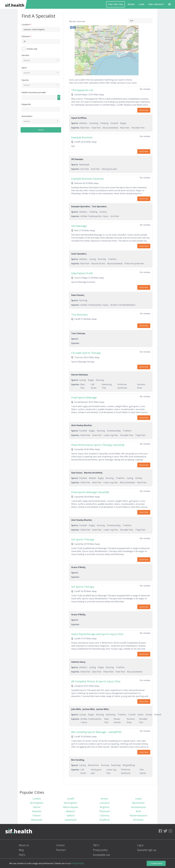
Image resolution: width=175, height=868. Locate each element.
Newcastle (37, 820)
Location (26, 25)
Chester (37, 815)
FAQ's (22, 855)
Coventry (105, 815)
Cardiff (71, 799)
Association (27, 116)
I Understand (156, 863)
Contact (60, 845)
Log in (140, 845)
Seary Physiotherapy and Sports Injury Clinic (97, 634)
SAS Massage (79, 226)
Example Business (82, 137)
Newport (71, 811)
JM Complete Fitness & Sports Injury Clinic (96, 681)
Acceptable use (101, 855)
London (37, 799)
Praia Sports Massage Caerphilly (90, 492)
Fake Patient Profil (82, 273)
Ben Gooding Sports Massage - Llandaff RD (96, 732)
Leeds (138, 799)
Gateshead (71, 820)
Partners (61, 850)
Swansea (37, 811)
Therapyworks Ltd (82, 90)
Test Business (80, 315)
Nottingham (71, 803)
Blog (21, 850)
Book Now (144, 110)
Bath (138, 811)
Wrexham (138, 820)
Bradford (104, 820)
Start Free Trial (115, 4)
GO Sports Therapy (83, 539)
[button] (169, 4)
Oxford (37, 807)
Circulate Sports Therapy (86, 353)
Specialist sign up (147, 850)
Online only (32, 49)
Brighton (105, 807)
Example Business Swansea (87, 179)
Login (141, 4)
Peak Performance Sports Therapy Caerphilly (98, 445)
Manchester (138, 803)
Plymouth (105, 811)
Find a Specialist (156, 4)
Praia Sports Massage (84, 397)
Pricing (131, 4)
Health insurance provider (34, 92)
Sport (24, 68)
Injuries (25, 80)
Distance (26, 36)
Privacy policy (100, 850)
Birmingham (37, 803)
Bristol (104, 799)
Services (25, 55)
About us (24, 845)
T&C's (96, 845)
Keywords (26, 104)
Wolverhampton (138, 815)
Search (41, 130)
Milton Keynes (71, 807)
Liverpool (105, 803)
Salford (71, 815)
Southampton (138, 807)
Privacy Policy (78, 863)
